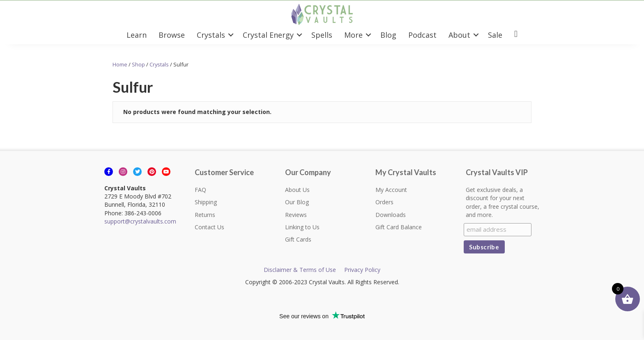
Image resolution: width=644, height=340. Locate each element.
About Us (297, 190)
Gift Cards (298, 239)
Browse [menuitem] (172, 35)
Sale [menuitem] (495, 35)
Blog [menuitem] (388, 35)
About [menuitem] (459, 35)
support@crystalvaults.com (140, 221)
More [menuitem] (353, 35)
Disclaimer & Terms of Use (300, 270)
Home (120, 64)
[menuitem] (516, 35)
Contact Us (209, 227)
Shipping (206, 202)
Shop (138, 64)
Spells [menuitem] (322, 35)
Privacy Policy (362, 270)
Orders (384, 202)
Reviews (296, 215)
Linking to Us (302, 227)
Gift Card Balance (399, 227)
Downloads (391, 215)
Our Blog (297, 202)
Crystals (159, 64)
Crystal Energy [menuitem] (268, 35)
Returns (205, 215)
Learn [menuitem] (137, 35)
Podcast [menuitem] (422, 35)
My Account (391, 190)
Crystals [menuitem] (211, 35)
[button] (231, 35)
